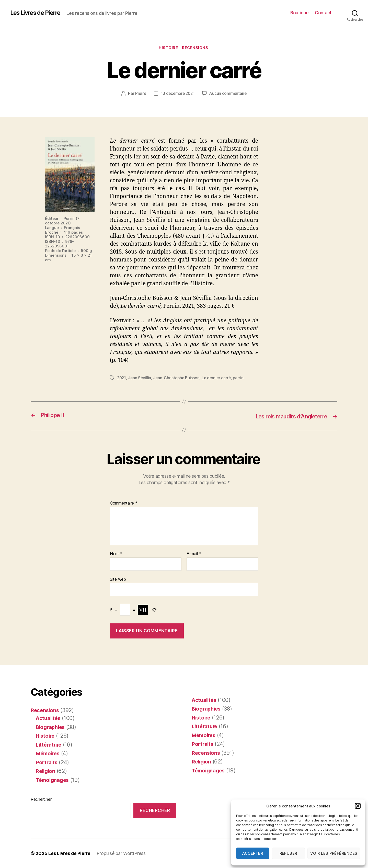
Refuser (289, 853)
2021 (122, 378)
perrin (241, 378)
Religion (46, 771)
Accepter (253, 853)
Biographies (51, 727)
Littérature (49, 745)
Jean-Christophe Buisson (178, 378)
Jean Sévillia (140, 378)
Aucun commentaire (229, 94)
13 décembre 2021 (178, 94)
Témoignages (53, 780)
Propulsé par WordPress (122, 854)
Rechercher (41, 800)
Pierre (139, 94)
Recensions (196, 48)
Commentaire (124, 504)
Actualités (49, 718)
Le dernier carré (219, 378)
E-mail (194, 554)
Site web (118, 579)
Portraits (47, 762)
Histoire (168, 48)
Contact (323, 13)
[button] (358, 806)
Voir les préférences (334, 853)
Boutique (299, 13)
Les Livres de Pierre (38, 13)
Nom (116, 554)
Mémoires (49, 754)
